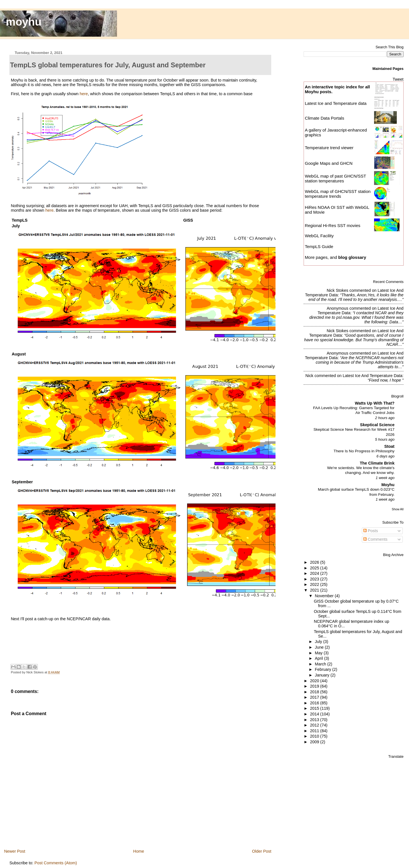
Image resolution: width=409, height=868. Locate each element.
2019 (315, 686)
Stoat (389, 446)
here (84, 94)
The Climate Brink (377, 463)
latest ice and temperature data (372, 376)
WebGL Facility (319, 236)
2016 (315, 703)
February (324, 669)
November (325, 596)
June (320, 647)
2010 (315, 736)
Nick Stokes (337, 290)
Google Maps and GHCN (329, 163)
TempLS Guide (319, 246)
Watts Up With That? (375, 403)
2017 (315, 697)
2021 (315, 590)
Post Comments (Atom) (56, 863)
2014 (315, 714)
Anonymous (337, 308)
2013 (315, 720)
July (319, 642)
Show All (397, 509)
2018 (315, 692)
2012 (315, 725)
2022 (315, 584)
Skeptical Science (377, 425)
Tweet (398, 79)
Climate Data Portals (325, 118)
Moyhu (388, 485)
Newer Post (14, 851)
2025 (315, 568)
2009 (315, 742)
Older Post (262, 851)
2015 (315, 708)
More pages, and (335, 257)
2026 (315, 562)
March (321, 664)
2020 (315, 681)
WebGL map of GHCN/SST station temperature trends (338, 194)
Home (139, 851)
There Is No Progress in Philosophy (364, 451)
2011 (315, 731)
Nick (309, 376)
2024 (315, 573)
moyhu (24, 22)
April (320, 658)
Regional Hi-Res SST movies (332, 225)
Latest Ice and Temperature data (336, 103)
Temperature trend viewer (329, 148)
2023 (315, 579)
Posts (371, 531)
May (319, 653)
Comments (375, 539)
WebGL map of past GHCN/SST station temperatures (335, 178)
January (323, 675)
